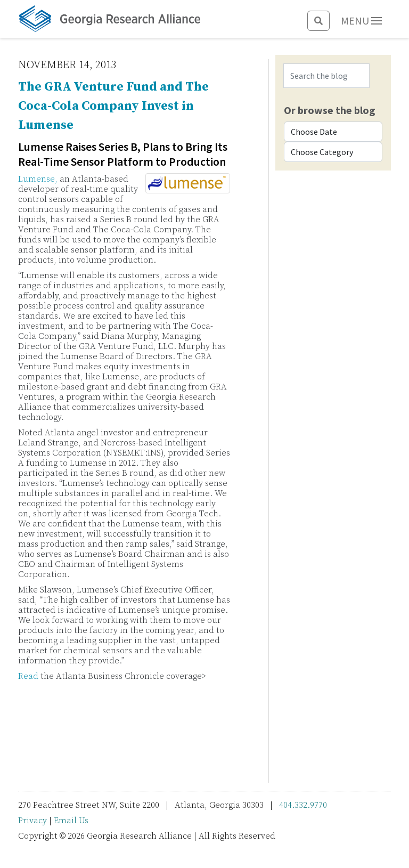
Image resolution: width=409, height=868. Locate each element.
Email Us (71, 821)
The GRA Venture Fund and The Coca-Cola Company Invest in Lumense (113, 106)
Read (28, 676)
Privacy (32, 821)
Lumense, (38, 179)
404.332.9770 (303, 805)
